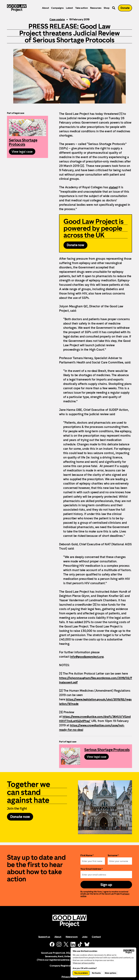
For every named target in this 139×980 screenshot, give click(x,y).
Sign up (106, 887)
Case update (57, 19)
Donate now (75, 246)
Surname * (113, 858)
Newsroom (72, 939)
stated (113, 187)
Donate (126, 9)
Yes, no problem (81, 973)
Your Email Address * (92, 871)
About (46, 9)
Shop (107, 9)
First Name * (87, 858)
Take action (82, 9)
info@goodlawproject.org (88, 658)
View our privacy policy (84, 963)
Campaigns (58, 9)
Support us (44, 939)
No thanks (96, 973)
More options (110, 973)
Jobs (85, 939)
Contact (96, 939)
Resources (97, 9)
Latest (70, 9)
